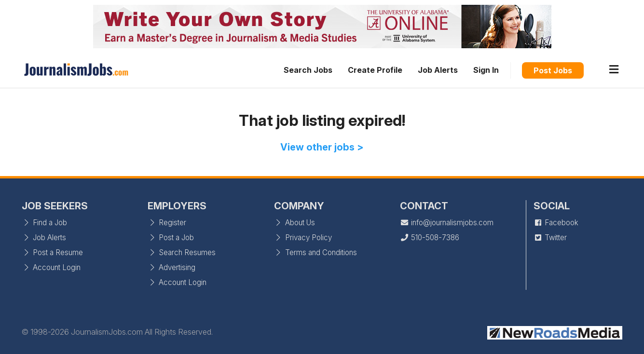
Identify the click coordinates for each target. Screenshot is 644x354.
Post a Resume (52, 252)
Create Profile (375, 70)
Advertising (171, 267)
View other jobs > (322, 147)
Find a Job (44, 223)
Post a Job (171, 238)
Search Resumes (182, 252)
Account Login (51, 267)
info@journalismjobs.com (447, 223)
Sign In (486, 70)
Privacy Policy (303, 238)
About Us (295, 223)
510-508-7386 (430, 238)
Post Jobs (553, 70)
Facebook (556, 223)
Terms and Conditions (315, 252)
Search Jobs (308, 70)
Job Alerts (438, 70)
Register (167, 223)
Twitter (550, 238)
